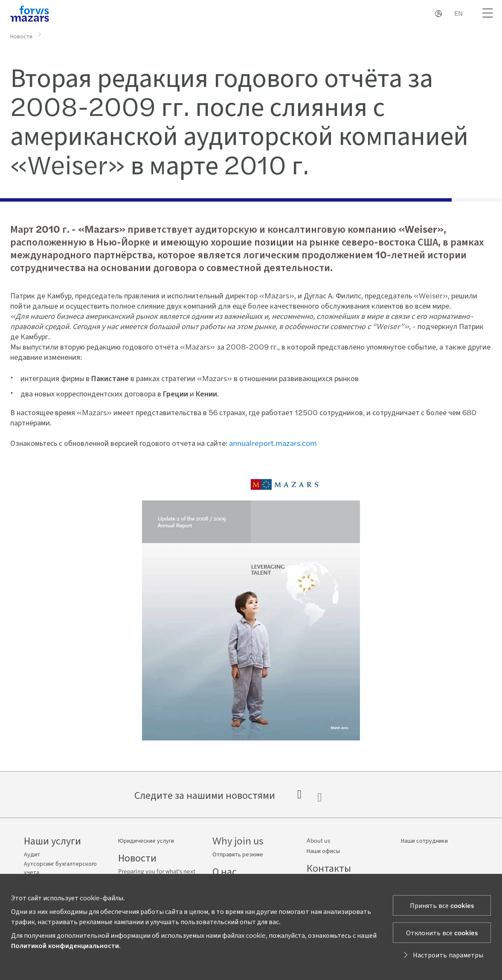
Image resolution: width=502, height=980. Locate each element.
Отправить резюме (238, 854)
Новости (21, 35)
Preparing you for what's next (157, 871)
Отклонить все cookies (442, 932)
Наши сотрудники (424, 840)
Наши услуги (52, 840)
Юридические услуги (146, 840)
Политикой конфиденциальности (65, 945)
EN (458, 13)
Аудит (32, 854)
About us (318, 840)
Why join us (238, 840)
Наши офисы (323, 850)
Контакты (329, 867)
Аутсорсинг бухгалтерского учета (60, 867)
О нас (225, 871)
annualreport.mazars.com (272, 443)
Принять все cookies (442, 905)
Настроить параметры (442, 955)
